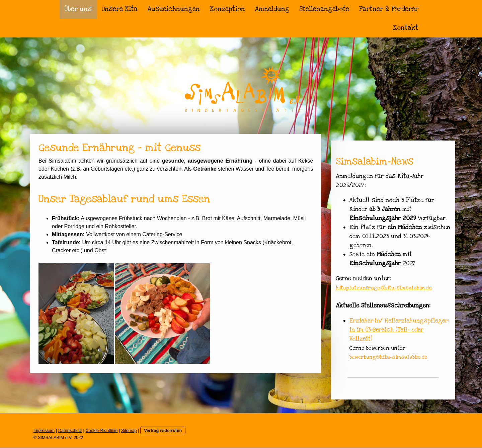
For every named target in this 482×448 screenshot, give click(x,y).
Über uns (78, 9)
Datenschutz (70, 430)
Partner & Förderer (389, 9)
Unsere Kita (120, 9)
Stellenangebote (324, 9)
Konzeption (227, 9)
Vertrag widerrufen (163, 430)
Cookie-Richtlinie (101, 430)
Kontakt (406, 28)
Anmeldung (272, 9)
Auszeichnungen (174, 9)
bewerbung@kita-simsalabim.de (388, 357)
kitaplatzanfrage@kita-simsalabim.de (384, 288)
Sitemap (129, 430)
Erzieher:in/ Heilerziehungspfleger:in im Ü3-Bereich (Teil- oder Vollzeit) (399, 330)
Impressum (44, 430)
